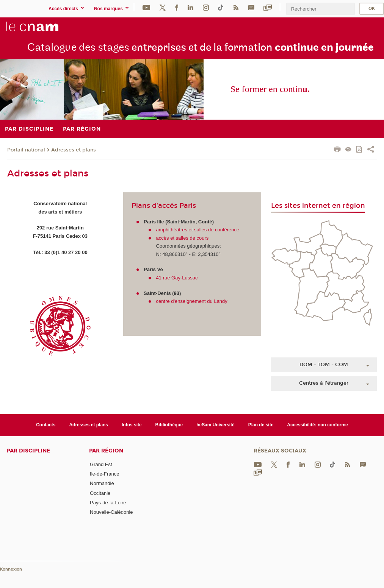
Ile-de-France (104, 474)
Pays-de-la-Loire (108, 503)
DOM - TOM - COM (324, 365)
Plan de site (261, 425)
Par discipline (28, 451)
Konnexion (11, 569)
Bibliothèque (169, 425)
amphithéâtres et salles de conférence (198, 230)
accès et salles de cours (183, 238)
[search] (320, 9)
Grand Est (101, 464)
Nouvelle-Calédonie (111, 512)
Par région (106, 451)
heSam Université (216, 425)
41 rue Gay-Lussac (177, 278)
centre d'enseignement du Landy (192, 301)
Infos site (132, 425)
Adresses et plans (74, 150)
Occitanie (100, 493)
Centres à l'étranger (324, 383)
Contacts (46, 425)
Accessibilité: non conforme (317, 425)
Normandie (102, 483)
